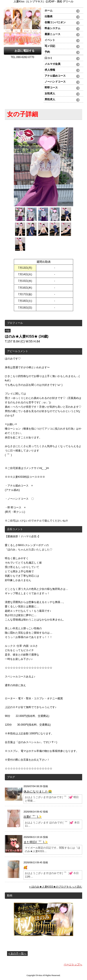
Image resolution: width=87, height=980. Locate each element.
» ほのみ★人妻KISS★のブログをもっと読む (56, 887)
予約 (47, 52)
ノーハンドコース (55, 82)
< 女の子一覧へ (17, 954)
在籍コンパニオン (55, 22)
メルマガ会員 (53, 64)
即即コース (51, 88)
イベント (50, 40)
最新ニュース (53, 34)
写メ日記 (50, 46)
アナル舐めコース (55, 76)
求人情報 (50, 70)
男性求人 (50, 99)
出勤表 (49, 16)
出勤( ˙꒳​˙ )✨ (33, 817)
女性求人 (50, 93)
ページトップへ (73, 964)
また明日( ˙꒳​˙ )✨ (36, 842)
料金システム (53, 28)
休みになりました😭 (38, 791)
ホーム (49, 11)
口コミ (49, 58)
